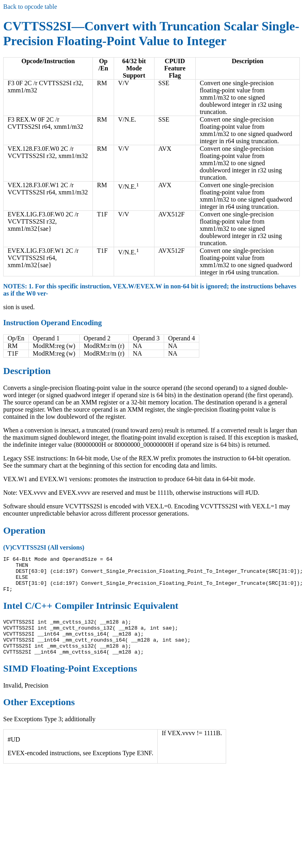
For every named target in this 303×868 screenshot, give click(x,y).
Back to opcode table (30, 7)
